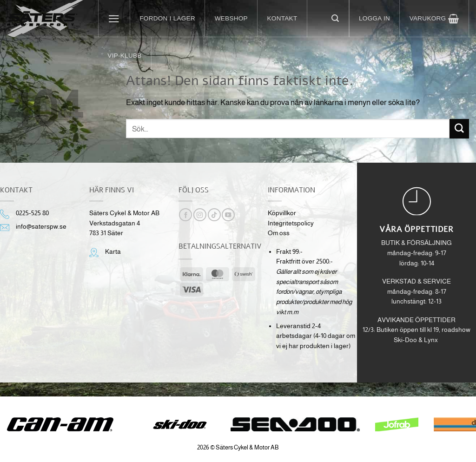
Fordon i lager (167, 18)
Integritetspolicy (291, 223)
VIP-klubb (124, 56)
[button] (114, 19)
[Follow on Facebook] (185, 215)
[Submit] (459, 129)
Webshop (231, 18)
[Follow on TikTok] (214, 215)
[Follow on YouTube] (228, 215)
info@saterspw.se (41, 227)
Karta (113, 252)
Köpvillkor (282, 213)
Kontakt (282, 18)
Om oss (279, 233)
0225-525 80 (32, 213)
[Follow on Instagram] (200, 215)
